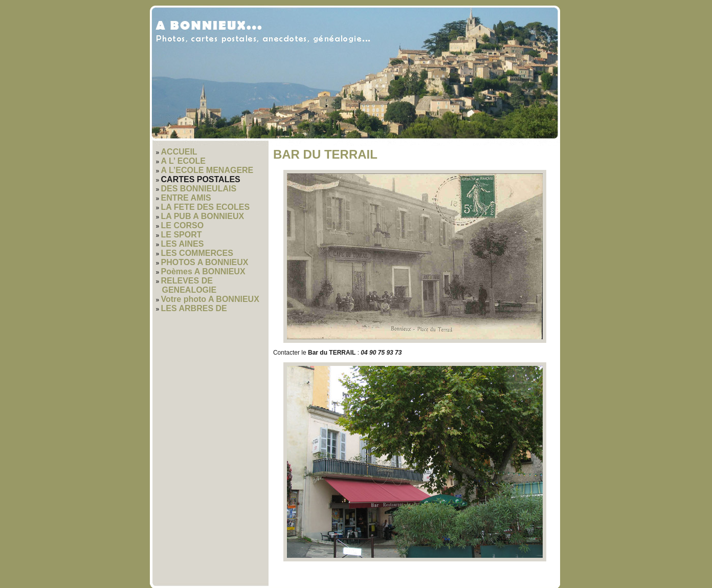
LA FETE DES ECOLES (206, 207)
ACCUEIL (179, 152)
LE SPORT (182, 235)
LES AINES (183, 244)
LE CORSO (183, 225)
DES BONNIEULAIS (199, 189)
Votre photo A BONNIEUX (210, 299)
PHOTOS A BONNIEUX (205, 262)
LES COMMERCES (197, 253)
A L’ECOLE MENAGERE (207, 170)
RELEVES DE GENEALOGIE (189, 285)
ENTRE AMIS (186, 198)
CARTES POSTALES (201, 179)
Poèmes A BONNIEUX (203, 271)
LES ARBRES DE (194, 308)
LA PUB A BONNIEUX (203, 216)
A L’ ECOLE (183, 161)
